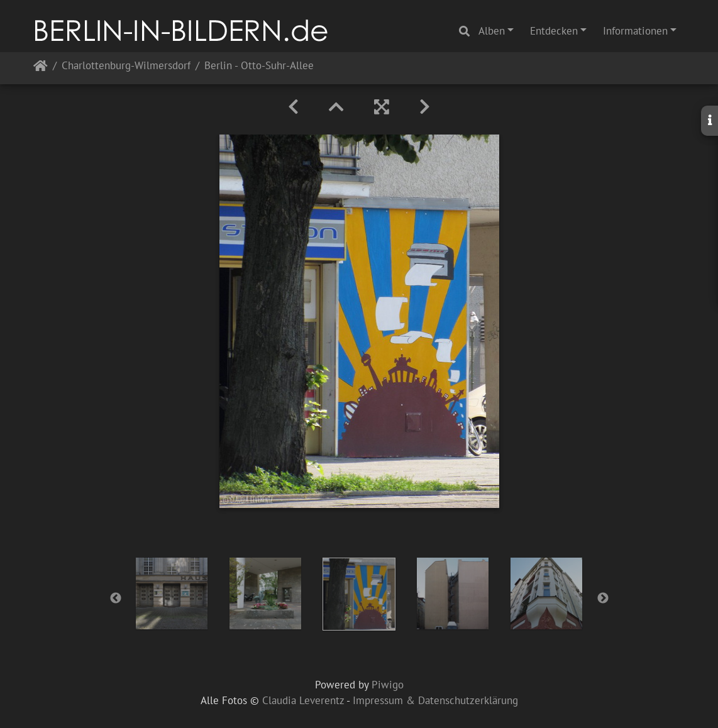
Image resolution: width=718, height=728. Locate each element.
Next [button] (603, 598)
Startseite (41, 68)
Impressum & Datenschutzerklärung (435, 700)
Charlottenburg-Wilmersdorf (126, 66)
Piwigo (388, 685)
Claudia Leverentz (303, 700)
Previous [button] (116, 598)
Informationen (635, 31)
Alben (492, 31)
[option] (172, 593)
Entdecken (554, 31)
